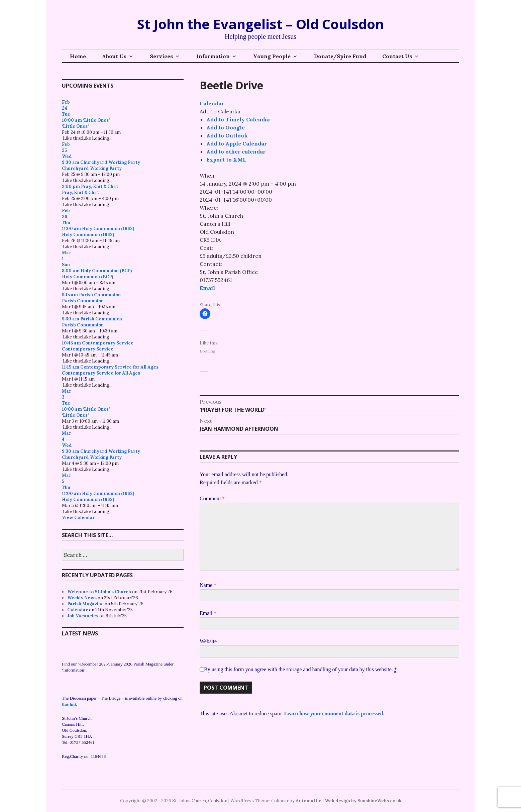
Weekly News (82, 598)
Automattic (308, 801)
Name (208, 585)
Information (213, 56)
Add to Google (226, 127)
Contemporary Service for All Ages (101, 373)
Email (207, 288)
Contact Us (397, 56)
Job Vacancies (83, 616)
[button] (221, 111)
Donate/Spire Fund (340, 56)
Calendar (78, 610)
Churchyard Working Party (92, 168)
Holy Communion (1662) (88, 235)
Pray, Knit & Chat (80, 192)
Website (208, 641)
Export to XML (226, 160)
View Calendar (78, 518)
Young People (272, 56)
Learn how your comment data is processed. (334, 714)
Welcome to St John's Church (99, 592)
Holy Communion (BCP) (87, 277)
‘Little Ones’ (75, 126)
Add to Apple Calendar (237, 143)
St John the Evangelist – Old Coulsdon (260, 24)
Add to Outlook (227, 135)
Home (78, 56)
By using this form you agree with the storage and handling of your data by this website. (300, 670)
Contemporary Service (88, 349)
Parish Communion (83, 301)
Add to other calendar (236, 151)
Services (161, 56)
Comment (212, 498)
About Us (114, 56)
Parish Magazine (85, 604)
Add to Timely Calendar (238, 119)
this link (69, 704)
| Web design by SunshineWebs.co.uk (362, 801)
